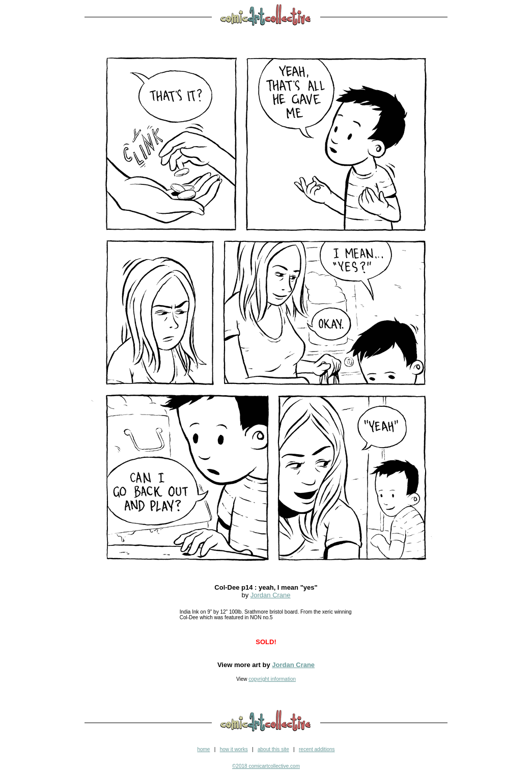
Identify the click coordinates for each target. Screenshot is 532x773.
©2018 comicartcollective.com (266, 766)
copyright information (272, 679)
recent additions (317, 749)
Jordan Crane (271, 595)
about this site (273, 749)
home (203, 749)
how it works (234, 749)
